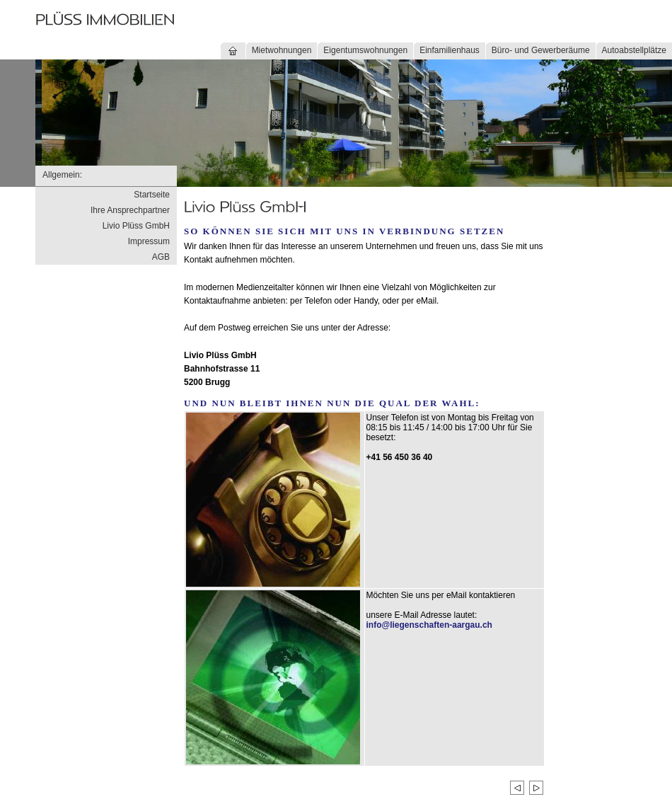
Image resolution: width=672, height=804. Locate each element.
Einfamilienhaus (450, 50)
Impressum (149, 241)
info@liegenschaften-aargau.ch (429, 625)
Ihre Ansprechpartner (130, 210)
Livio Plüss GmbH (136, 226)
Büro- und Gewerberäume (541, 50)
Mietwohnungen (282, 50)
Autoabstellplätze (634, 50)
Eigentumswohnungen (365, 50)
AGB (161, 257)
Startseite (152, 195)
